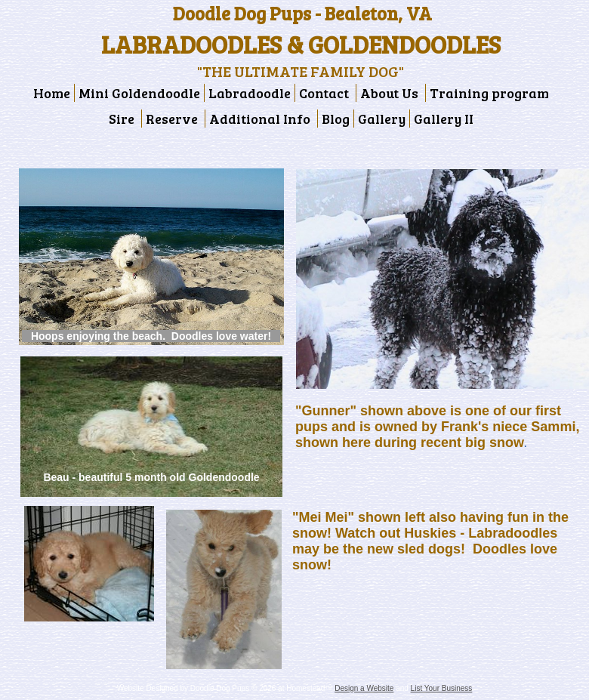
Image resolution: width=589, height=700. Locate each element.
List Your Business (442, 688)
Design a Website (364, 688)
